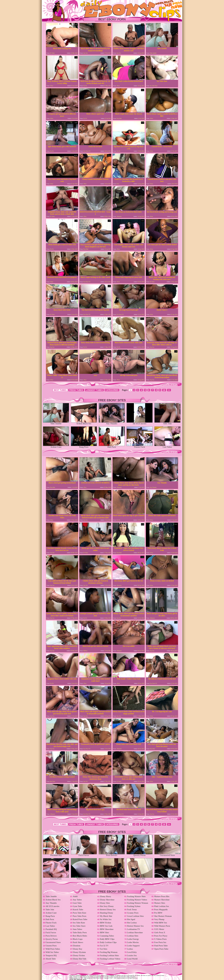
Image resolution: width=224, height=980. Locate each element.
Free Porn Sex (160, 942)
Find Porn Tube (161, 946)
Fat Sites (104, 949)
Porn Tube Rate (79, 913)
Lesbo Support (133, 946)
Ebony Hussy (105, 896)
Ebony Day (77, 949)
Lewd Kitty (132, 952)
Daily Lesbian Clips (108, 942)
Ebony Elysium (79, 952)
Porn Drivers (112, 855)
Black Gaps (78, 939)
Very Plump (159, 919)
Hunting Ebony (106, 913)
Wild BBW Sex (161, 923)
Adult (75, 896)
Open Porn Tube (161, 949)
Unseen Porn (56, 878)
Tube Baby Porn (80, 933)
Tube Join (167, 423)
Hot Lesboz (132, 923)
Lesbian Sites (133, 936)
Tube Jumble (56, 423)
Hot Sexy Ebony (107, 906)
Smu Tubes (77, 929)
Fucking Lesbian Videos (110, 959)
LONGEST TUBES (94, 390)
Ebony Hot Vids (79, 959)
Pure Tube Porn (79, 916)
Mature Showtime (162, 900)
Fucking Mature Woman (137, 903)
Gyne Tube (77, 906)
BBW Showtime (107, 929)
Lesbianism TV (133, 929)
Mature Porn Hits (162, 896)
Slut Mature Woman (163, 916)
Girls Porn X (160, 933)
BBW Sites (104, 933)
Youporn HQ (140, 878)
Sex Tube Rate (79, 923)
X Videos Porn (160, 939)
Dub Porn (112, 446)
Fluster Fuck (140, 446)
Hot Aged (131, 919)
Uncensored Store (167, 855)
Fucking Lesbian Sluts (109, 956)
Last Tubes (167, 446)
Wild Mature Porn (162, 926)
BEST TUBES (60, 390)
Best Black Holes (80, 936)
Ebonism (76, 946)
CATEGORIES (112, 390)
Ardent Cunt (56, 446)
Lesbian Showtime (135, 933)
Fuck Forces (84, 855)
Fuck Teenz (132, 910)
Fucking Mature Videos (137, 900)
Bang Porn (84, 446)
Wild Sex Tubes (112, 878)
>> (169, 390)
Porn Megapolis (161, 910)
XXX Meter (159, 929)
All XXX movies (140, 423)
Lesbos (130, 949)
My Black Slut (106, 916)
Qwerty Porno (140, 855)
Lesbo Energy (133, 939)
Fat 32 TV (104, 946)
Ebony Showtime (107, 900)
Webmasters (120, 968)
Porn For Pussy (161, 936)
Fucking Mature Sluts (136, 896)
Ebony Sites (105, 903)
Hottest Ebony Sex (108, 910)
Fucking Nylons (134, 906)
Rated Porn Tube (80, 919)
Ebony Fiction (79, 956)
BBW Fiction (105, 923)
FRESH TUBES (76, 390)
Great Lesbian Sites (135, 916)
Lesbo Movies (133, 942)
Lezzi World (132, 959)
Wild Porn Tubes (84, 878)
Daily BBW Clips (107, 939)
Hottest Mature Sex (135, 926)
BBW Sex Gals (106, 926)
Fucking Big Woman (109, 952)
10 (164, 390)
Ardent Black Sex (84, 423)
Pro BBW (158, 913)
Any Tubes (77, 900)
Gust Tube (77, 903)
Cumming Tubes (107, 936)
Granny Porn (133, 913)
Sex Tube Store (79, 926)
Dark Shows (78, 942)
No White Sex (106, 919)
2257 (110, 968)
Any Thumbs (112, 423)
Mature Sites (160, 903)
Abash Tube (167, 878)
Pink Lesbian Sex (161, 906)
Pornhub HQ (56, 855)
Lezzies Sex (132, 956)
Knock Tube (78, 910)
